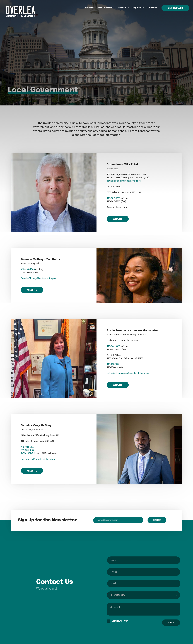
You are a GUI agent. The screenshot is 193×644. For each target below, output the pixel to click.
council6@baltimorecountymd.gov (124, 181)
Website (118, 219)
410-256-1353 (113, 364)
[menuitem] (20, 16)
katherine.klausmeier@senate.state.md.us (128, 373)
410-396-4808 (28, 269)
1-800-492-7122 (29, 453)
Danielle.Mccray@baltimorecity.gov (38, 278)
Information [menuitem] (105, 8)
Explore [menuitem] (137, 8)
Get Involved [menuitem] (175, 8)
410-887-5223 (113, 198)
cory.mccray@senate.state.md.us (38, 459)
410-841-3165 (27, 447)
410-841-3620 (113, 346)
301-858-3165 (27, 450)
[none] (105, 8)
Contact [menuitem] (152, 8)
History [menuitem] (89, 8)
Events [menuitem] (122, 8)
